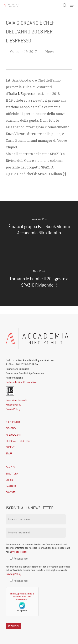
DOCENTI (11, 447)
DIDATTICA (11, 428)
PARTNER (11, 486)
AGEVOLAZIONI (13, 435)
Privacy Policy (14, 405)
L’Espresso (26, 94)
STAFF (9, 453)
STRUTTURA (12, 474)
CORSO (9, 480)
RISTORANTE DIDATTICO (18, 441)
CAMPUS (10, 467)
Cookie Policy (13, 409)
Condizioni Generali (16, 400)
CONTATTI (11, 492)
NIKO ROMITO (13, 422)
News (50, 52)
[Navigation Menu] (72, 5)
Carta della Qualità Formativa (21, 382)
